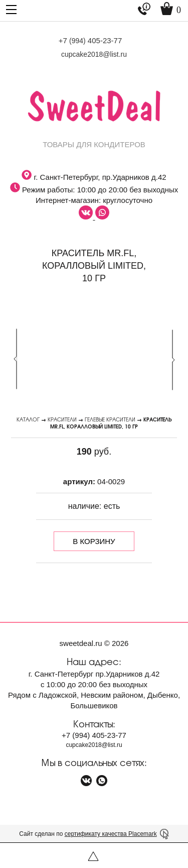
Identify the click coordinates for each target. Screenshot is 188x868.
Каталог (28, 419)
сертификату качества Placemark (111, 834)
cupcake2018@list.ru (94, 54)
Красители (62, 419)
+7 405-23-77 (90, 40)
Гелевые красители (110, 419)
